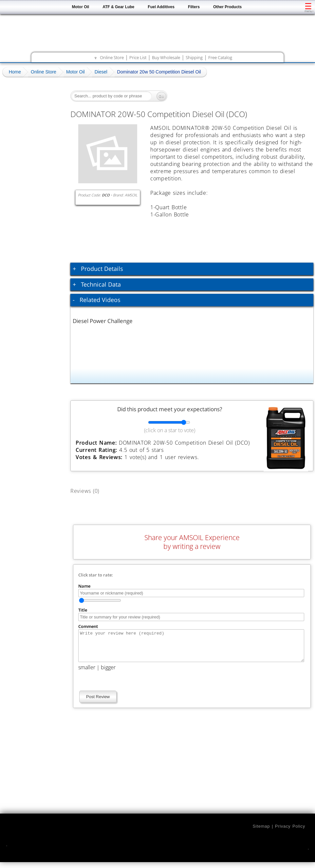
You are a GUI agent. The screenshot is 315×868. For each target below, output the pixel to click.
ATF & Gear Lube (118, 7)
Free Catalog (220, 57)
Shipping (194, 57)
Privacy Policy (290, 832)
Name (84, 586)
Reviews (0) (92, 490)
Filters (194, 7)
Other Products (227, 7)
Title (83, 610)
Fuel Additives (161, 7)
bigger (108, 673)
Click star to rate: (96, 575)
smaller (87, 673)
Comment (88, 626)
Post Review (98, 703)
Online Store (112, 57)
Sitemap (261, 832)
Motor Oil (81, 7)
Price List (138, 57)
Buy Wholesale (166, 57)
